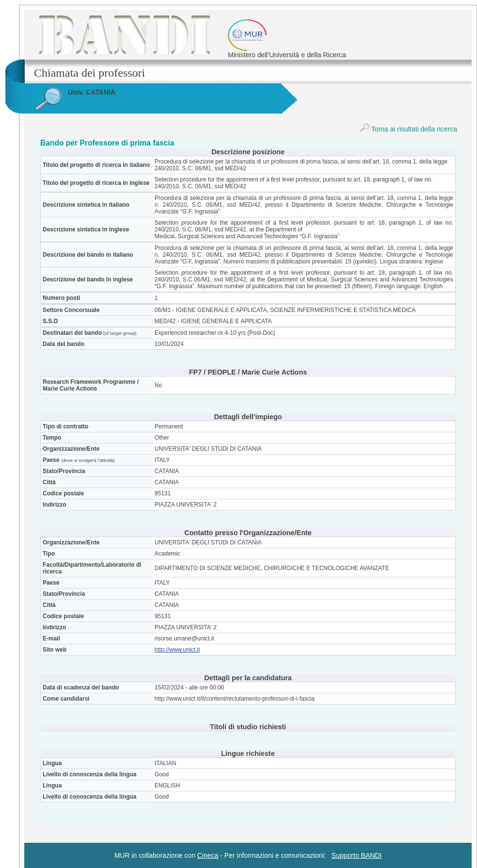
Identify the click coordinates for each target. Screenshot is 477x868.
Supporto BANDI (357, 855)
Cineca (208, 855)
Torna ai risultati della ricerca (408, 129)
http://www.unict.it (177, 650)
